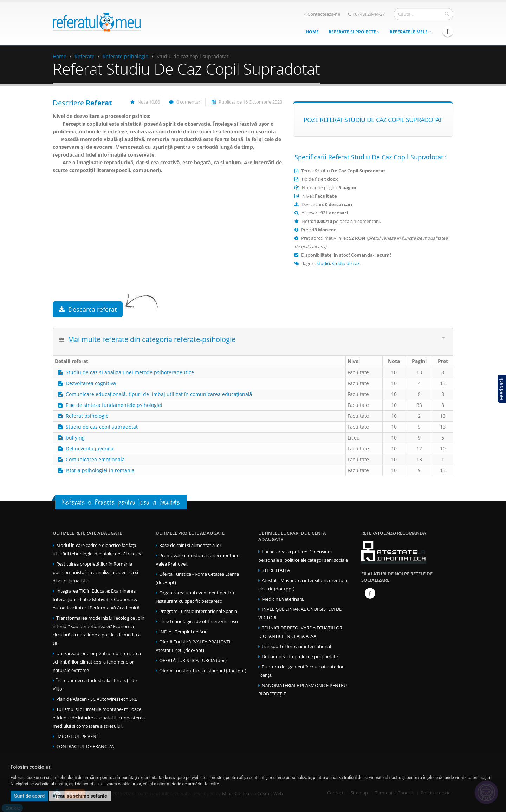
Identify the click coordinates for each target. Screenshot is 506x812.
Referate (85, 56)
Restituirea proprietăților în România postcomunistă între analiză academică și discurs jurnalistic (95, 572)
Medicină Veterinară (283, 599)
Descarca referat (88, 309)
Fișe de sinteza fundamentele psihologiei (114, 405)
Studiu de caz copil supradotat (102, 427)
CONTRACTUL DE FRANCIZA (85, 747)
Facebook (448, 31)
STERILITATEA (276, 570)
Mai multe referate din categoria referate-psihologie (152, 339)
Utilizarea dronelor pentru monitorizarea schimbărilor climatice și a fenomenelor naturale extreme (97, 662)
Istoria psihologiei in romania (100, 470)
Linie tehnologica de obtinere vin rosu (199, 622)
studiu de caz (346, 263)
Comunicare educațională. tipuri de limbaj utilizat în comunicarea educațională (159, 394)
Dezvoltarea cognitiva (91, 383)
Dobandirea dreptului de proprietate (300, 657)
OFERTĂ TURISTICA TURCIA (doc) (193, 661)
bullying (75, 438)
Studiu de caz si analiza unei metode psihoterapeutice (130, 372)
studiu (323, 263)
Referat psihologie (87, 416)
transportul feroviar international (296, 646)
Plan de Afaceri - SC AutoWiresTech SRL (97, 699)
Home (312, 32)
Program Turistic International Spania (198, 611)
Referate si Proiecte (354, 32)
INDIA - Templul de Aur (183, 632)
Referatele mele (411, 32)
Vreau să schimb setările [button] (80, 796)
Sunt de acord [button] (29, 796)
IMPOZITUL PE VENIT (78, 736)
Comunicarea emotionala (95, 459)
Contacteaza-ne (322, 14)
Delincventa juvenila (90, 448)
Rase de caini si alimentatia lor (190, 545)
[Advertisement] (167, 245)
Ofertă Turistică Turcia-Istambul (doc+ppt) (203, 671)
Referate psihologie (125, 56)
